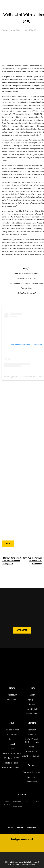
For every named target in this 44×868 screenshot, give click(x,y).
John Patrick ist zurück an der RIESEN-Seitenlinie (32, 561)
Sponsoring (32, 777)
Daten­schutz (12, 700)
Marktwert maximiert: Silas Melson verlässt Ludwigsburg (12, 561)
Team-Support (32, 714)
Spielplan (32, 700)
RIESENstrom (32, 752)
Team (32, 688)
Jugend (12, 739)
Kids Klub (12, 749)
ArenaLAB (32, 735)
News (12, 688)
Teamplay (32, 730)
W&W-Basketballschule (32, 756)
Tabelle (32, 704)
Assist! (32, 747)
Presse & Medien (17, 806)
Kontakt (22, 795)
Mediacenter (32, 826)
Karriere (37, 802)
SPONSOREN (22, 630)
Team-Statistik (32, 709)
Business (32, 765)
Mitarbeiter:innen (12, 730)
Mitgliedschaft (12, 735)
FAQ (27, 802)
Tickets (10, 826)
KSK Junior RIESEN (12, 758)
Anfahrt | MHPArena (7, 803)
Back (8, 544)
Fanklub (12, 744)
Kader (32, 695)
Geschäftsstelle (17, 802)
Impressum (12, 695)
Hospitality (32, 782)
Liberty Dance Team (12, 753)
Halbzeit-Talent (12, 763)
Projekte (32, 723)
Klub (12, 723)
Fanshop (20, 826)
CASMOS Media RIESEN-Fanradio (32, 741)
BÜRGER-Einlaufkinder (12, 768)
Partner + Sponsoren (32, 772)
